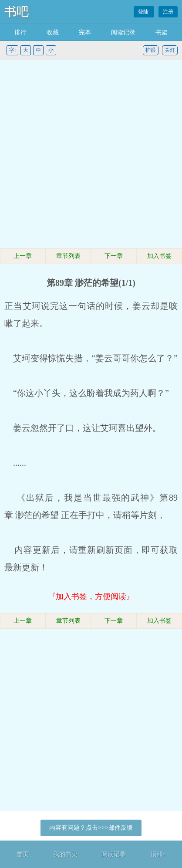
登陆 (144, 12)
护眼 (151, 50)
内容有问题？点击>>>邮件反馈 (91, 828)
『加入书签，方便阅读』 (91, 597)
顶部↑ (158, 854)
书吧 (17, 12)
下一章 (114, 256)
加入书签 (159, 256)
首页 (23, 854)
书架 (162, 32)
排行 (20, 32)
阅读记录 (123, 32)
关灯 (170, 50)
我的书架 (65, 854)
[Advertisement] (91, 156)
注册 (168, 12)
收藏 (53, 32)
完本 (85, 32)
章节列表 (68, 256)
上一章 (23, 256)
